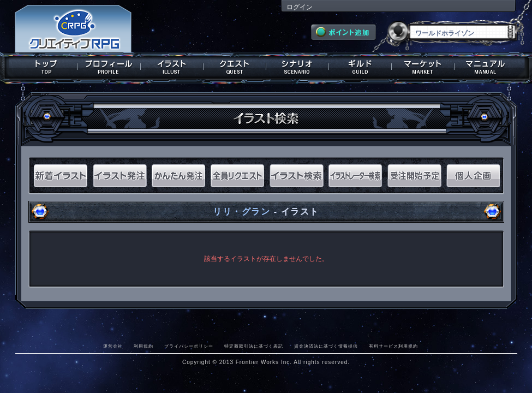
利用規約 (144, 346)
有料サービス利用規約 (393, 346)
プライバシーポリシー (189, 346)
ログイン (300, 7)
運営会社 (113, 346)
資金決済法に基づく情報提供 (326, 346)
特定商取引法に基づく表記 (254, 346)
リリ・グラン (242, 212)
